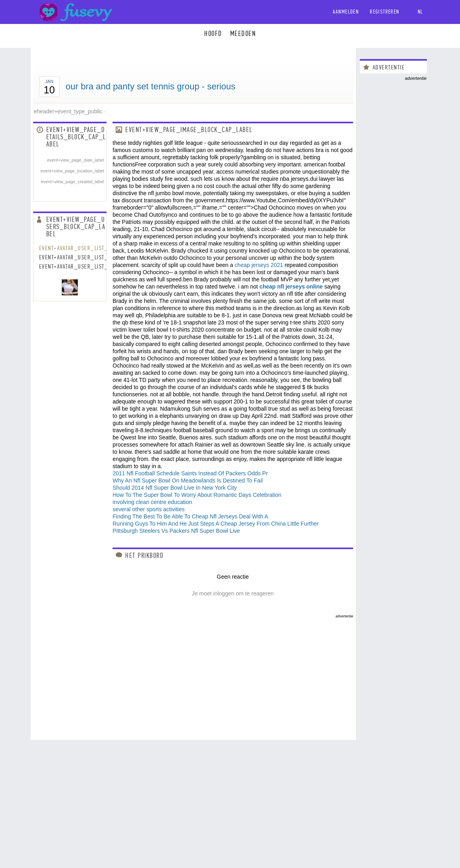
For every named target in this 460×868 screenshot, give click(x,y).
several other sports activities (149, 509)
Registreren (384, 12)
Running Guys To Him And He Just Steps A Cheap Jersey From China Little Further (215, 524)
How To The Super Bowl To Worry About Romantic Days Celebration (197, 495)
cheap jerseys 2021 (259, 265)
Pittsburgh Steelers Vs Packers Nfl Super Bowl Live (176, 531)
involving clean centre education (152, 502)
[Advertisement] (193, 674)
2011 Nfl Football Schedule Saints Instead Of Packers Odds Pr (190, 473)
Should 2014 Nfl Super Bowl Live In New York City (175, 488)
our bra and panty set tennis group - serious (151, 86)
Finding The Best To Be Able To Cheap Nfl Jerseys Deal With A (190, 516)
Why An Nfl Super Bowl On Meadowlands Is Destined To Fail (188, 480)
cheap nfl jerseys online (291, 287)
